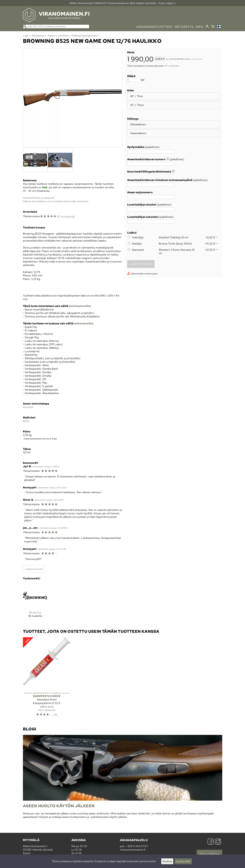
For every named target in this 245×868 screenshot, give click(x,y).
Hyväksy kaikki (183, 861)
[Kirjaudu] (207, 27)
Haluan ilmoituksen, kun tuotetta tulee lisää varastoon (56, 201)
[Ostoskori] (213, 27)
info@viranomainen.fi (133, 850)
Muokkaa (167, 861)
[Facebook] (211, 842)
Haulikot (64, 36)
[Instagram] (218, 842)
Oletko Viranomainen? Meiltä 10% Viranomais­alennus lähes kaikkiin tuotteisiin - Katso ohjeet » (123, 3)
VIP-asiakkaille (171, 66)
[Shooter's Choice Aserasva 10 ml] (47, 678)
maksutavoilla (83, 323)
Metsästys (39, 36)
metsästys (184, 27)
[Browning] (35, 603)
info (200, 27)
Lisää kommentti (34, 569)
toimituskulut (197, 59)
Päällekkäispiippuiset (85, 36)
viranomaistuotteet (154, 27)
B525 (26, 421)
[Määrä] (134, 80)
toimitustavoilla (79, 306)
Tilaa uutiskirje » (209, 854)
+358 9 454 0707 (137, 846)
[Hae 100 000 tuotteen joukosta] (56, 26)
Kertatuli (28, 407)
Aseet (52, 36)
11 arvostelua (66, 217)
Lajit (27, 36)
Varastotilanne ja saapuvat (39, 198)
